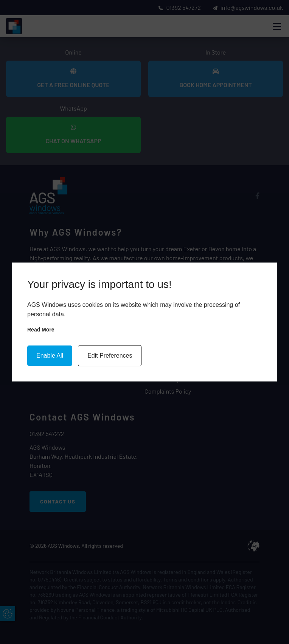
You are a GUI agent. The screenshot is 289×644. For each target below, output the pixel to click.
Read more (41, 330)
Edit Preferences (110, 356)
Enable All (50, 356)
